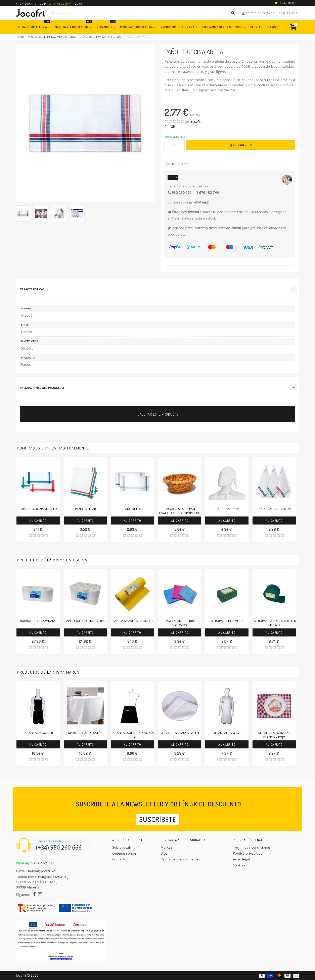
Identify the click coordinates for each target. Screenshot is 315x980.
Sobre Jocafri (122, 847)
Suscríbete (157, 819)
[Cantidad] (175, 145)
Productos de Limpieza (178, 27)
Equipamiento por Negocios (222, 27)
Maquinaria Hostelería (73, 25)
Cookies (239, 865)
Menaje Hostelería (34, 25)
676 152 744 (44, 863)
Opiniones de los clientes (180, 859)
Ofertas (256, 27)
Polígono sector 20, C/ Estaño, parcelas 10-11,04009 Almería (42, 882)
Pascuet (171, 164)
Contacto (119, 859)
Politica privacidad (248, 853)
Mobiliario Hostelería (137, 27)
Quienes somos (124, 853)
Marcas (273, 27)
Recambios (106, 25)
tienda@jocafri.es (42, 871)
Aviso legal (241, 859)
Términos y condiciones (252, 847)
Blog (164, 853)
